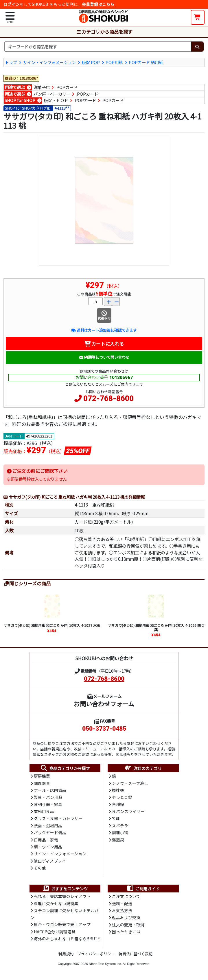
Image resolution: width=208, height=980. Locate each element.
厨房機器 (42, 776)
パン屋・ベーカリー (52, 94)
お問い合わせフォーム (104, 704)
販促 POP (91, 62)
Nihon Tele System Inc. (105, 964)
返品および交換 (126, 917)
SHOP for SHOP (20, 100)
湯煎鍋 (118, 840)
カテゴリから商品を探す (104, 32)
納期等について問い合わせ (104, 357)
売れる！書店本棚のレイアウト (62, 896)
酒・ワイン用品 (48, 847)
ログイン (12, 4)
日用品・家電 (46, 840)
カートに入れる (104, 344)
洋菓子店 (42, 87)
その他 (40, 868)
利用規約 (66, 954)
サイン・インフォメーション (49, 62)
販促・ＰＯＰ (56, 100)
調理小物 (120, 832)
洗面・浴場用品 (48, 825)
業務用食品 (44, 811)
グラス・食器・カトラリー (58, 818)
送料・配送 (122, 903)
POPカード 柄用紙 (146, 62)
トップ (11, 62)
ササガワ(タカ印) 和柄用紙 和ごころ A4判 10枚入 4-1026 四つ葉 (156, 627)
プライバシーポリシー (96, 954)
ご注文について (126, 896)
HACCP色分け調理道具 (55, 932)
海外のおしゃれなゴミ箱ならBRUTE (67, 939)
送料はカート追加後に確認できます (104, 330)
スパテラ (120, 825)
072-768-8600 (108, 398)
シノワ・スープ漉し (130, 783)
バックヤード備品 (50, 832)
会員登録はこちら (98, 4)
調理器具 (42, 783)
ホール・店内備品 (50, 790)
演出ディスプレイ (50, 861)
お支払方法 (122, 910)
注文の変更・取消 (128, 925)
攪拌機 (118, 790)
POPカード (67, 87)
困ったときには (126, 932)
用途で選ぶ (15, 87)
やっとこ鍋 (122, 797)
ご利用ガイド (143, 889)
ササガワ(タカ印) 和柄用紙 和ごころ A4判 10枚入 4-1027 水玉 (52, 625)
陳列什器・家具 (48, 804)
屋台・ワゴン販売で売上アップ (62, 924)
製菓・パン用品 (48, 797)
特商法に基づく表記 (136, 954)
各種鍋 (118, 804)
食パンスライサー (128, 811)
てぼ (116, 818)
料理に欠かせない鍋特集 (56, 903)
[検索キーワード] (98, 47)
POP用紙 (114, 62)
